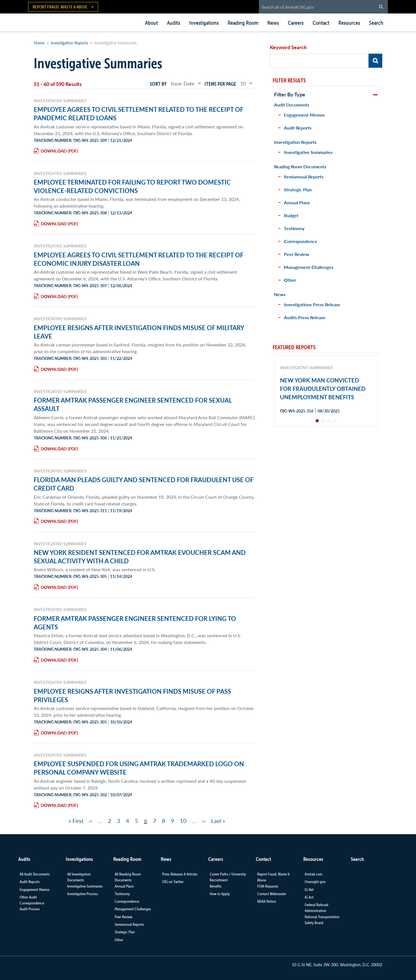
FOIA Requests (268, 886)
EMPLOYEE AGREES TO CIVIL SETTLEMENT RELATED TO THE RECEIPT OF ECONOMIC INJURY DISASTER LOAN (138, 259)
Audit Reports (298, 128)
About (152, 23)
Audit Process (30, 909)
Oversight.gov (315, 882)
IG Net (309, 890)
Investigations (204, 23)
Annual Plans (297, 202)
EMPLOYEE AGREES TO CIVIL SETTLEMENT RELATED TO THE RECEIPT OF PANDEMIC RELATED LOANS (138, 114)
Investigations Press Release (312, 304)
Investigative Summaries (308, 152)
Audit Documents (292, 105)
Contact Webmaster (272, 894)
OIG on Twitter (173, 882)
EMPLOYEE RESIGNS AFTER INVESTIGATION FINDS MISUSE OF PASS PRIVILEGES (132, 695)
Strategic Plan (298, 190)
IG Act (309, 897)
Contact (321, 23)
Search (376, 23)
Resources (349, 23)
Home (39, 43)
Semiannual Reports (304, 177)
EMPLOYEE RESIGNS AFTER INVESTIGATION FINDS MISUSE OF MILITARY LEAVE (139, 332)
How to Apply (220, 894)
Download (54, 151)
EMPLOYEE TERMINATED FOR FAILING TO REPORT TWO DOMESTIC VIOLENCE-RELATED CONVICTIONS (132, 186)
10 (183, 821)
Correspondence (301, 241)
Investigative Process (82, 894)
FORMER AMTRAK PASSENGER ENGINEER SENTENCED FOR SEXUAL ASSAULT (133, 404)
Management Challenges (309, 267)
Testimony (294, 228)
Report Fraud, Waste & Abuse (60, 7)
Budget (291, 215)
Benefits (216, 886)
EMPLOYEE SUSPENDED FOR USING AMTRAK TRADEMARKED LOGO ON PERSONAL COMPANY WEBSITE (139, 768)
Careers (296, 23)
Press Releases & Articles (180, 874)
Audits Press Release (305, 317)
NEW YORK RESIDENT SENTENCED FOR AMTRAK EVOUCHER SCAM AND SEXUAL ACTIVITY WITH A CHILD (140, 557)
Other (290, 280)
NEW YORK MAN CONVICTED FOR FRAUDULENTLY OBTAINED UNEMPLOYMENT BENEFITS (323, 389)
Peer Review (297, 254)
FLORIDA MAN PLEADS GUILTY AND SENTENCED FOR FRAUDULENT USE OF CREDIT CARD (143, 484)
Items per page (220, 84)
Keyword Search (288, 47)
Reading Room (243, 23)
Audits (174, 23)
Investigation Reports (69, 43)
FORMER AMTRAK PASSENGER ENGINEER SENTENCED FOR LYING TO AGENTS (135, 623)
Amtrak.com (314, 874)
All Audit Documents (35, 874)
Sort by (158, 84)
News (273, 23)
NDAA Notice (267, 901)
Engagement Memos (304, 115)
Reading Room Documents (300, 166)
